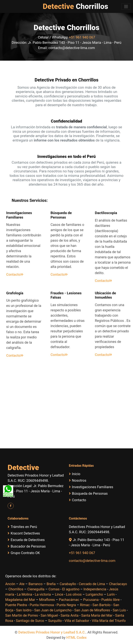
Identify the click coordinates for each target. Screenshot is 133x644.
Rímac (85, 605)
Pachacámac (69, 600)
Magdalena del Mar (20, 600)
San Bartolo (102, 605)
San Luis (119, 610)
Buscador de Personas (27, 546)
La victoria (43, 594)
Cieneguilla (36, 589)
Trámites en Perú (22, 527)
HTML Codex (76, 638)
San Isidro (24, 610)
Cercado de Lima (92, 584)
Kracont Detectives (24, 533)
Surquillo (55, 621)
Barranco (35, 584)
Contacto (15, 274)
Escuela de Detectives (26, 540)
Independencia (95, 589)
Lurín (111, 594)
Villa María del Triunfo (109, 621)
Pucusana (91, 600)
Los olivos (74, 594)
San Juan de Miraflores (92, 610)
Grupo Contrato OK (24, 553)
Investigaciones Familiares (91, 487)
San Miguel (49, 615)
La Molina (24, 594)
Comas (54, 589)
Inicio (75, 474)
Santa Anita (70, 615)
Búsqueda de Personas (88, 494)
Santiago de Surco (30, 621)
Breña (51, 584)
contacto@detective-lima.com (92, 561)
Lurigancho (94, 594)
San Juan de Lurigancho (53, 610)
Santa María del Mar (97, 615)
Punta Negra (66, 605)
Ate (22, 584)
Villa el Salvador (77, 621)
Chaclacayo (118, 584)
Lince (59, 594)
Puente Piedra (16, 605)
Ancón (10, 584)
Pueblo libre (111, 600)
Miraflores (47, 600)
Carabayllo (68, 584)
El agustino (71, 589)
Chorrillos (16, 589)
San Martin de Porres (22, 615)
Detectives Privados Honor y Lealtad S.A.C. (52, 632)
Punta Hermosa (42, 605)
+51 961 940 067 (82, 37)
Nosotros (78, 480)
